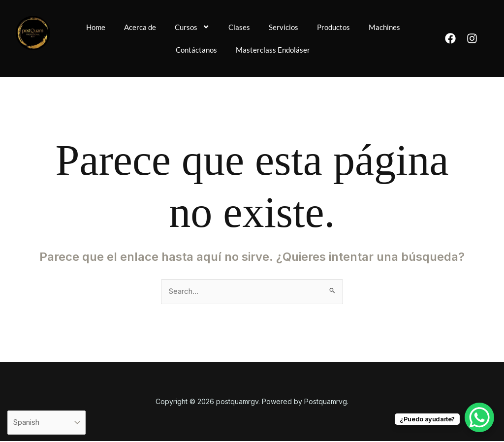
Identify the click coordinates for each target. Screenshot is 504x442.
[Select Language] (50, 422)
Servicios (310, 27)
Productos (361, 27)
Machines (164, 49)
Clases (265, 27)
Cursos (217, 27)
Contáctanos (221, 49)
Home (118, 27)
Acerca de (163, 27)
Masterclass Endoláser (300, 49)
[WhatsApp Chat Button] (479, 417)
